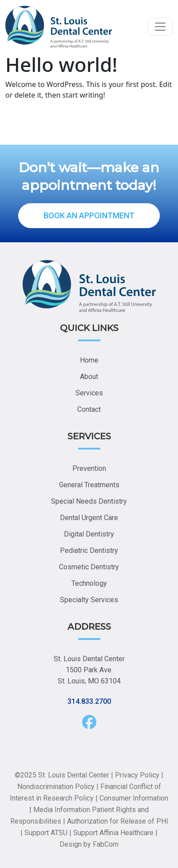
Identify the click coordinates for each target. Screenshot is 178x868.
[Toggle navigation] (160, 27)
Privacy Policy (137, 775)
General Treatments (89, 485)
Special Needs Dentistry (89, 501)
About (89, 377)
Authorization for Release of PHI (118, 821)
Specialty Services (89, 600)
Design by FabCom (89, 844)
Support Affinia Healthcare (113, 833)
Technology (89, 583)
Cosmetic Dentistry (89, 567)
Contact (89, 409)
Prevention (89, 468)
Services (89, 393)
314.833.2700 (89, 701)
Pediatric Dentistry (89, 550)
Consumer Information (134, 798)
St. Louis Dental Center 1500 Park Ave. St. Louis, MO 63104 (89, 670)
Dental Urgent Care (89, 518)
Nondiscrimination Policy (56, 787)
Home (89, 360)
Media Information (62, 810)
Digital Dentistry (89, 534)
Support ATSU (46, 833)
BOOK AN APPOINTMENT (89, 215)
